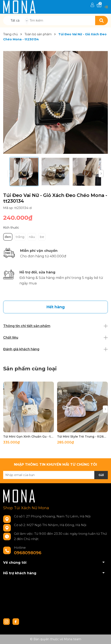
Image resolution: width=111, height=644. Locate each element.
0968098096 (28, 553)
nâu (32, 237)
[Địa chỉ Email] (55, 475)
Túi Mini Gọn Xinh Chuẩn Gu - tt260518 (29, 437)
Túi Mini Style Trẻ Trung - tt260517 (82, 437)
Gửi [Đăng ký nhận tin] (101, 475)
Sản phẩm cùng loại (30, 369)
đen (8, 237)
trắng (20, 237)
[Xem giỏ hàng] (99, 5)
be (42, 237)
